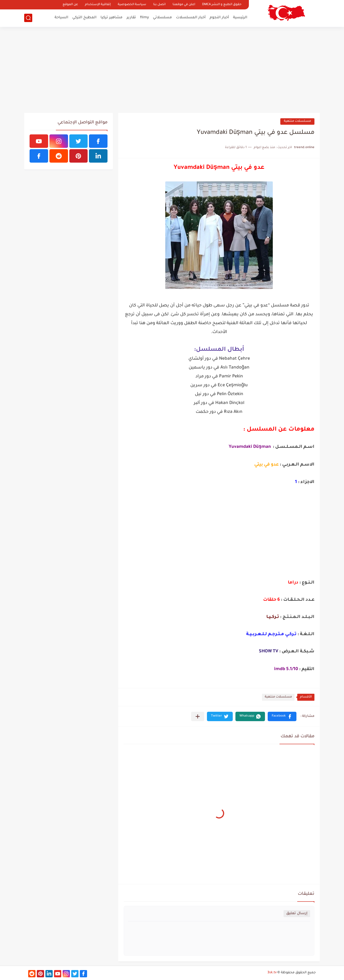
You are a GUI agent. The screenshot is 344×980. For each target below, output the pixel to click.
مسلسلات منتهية (297, 121)
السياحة (61, 18)
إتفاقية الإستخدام (98, 5)
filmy (144, 18)
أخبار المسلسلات (191, 18)
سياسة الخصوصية (132, 5)
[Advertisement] (172, 70)
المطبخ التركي (84, 18)
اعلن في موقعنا (184, 5)
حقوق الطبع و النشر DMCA (222, 5)
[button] (282, 716)
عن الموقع (70, 5)
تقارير (131, 18)
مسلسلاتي (162, 18)
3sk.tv (272, 973)
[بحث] (28, 18)
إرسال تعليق (297, 913)
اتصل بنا (159, 5)
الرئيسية (240, 18)
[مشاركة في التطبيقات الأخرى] (198, 716)
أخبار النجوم (219, 18)
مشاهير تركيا (112, 18)
